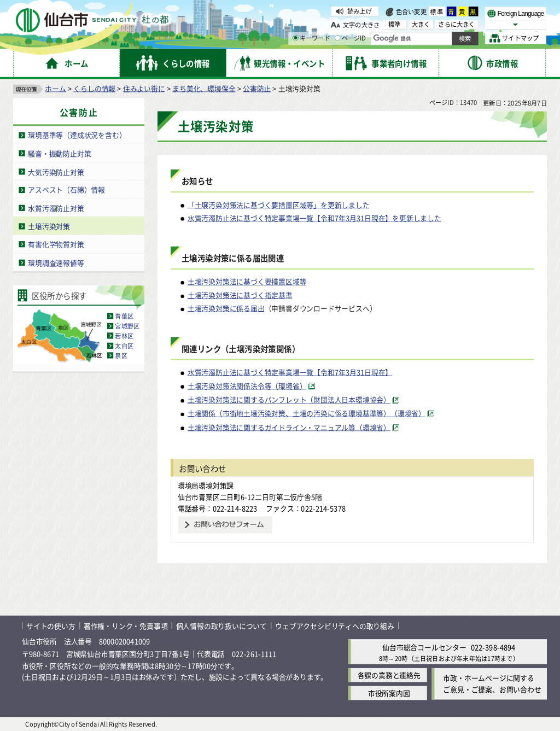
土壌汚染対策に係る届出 (226, 308)
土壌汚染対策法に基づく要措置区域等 (247, 281)
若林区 (124, 336)
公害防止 (257, 88)
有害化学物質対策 (56, 244)
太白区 (124, 346)
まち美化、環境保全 (204, 88)
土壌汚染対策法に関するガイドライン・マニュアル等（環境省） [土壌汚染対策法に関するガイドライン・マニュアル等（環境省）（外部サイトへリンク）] (289, 427)
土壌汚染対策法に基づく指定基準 (240, 294)
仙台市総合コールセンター (424, 647)
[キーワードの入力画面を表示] (295, 38)
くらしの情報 (94, 88)
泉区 (121, 355)
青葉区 (124, 316)
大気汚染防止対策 (56, 171)
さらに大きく (456, 24)
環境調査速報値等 (56, 262)
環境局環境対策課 (206, 485)
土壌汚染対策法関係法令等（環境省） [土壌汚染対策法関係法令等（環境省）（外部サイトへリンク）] (247, 386)
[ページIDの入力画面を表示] (337, 38)
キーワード (311, 38)
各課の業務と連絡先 (389, 675)
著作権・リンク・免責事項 (126, 625)
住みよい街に (144, 88)
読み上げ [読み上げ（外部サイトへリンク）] (360, 11)
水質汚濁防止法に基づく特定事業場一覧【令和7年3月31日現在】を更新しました (314, 217)
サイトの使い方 (51, 625)
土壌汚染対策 (49, 226)
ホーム (55, 88)
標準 (437, 11)
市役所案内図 (389, 693)
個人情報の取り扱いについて (221, 625)
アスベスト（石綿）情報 (66, 189)
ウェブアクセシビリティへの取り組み (335, 625)
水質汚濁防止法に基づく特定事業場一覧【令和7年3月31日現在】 (290, 372)
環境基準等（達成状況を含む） (77, 135)
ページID (351, 38)
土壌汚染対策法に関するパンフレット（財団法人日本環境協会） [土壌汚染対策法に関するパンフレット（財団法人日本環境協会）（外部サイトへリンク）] (289, 399)
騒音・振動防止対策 (59, 153)
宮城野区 (127, 326)
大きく (421, 24)
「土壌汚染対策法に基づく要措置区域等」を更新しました (279, 204)
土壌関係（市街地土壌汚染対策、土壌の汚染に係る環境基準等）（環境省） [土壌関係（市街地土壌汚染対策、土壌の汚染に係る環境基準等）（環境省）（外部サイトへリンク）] (307, 413)
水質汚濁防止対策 (56, 207)
